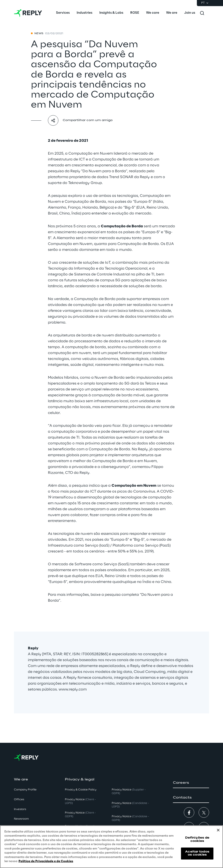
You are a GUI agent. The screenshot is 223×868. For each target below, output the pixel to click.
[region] (111, 847)
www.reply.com (73, 689)
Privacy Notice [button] (80, 801)
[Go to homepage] (28, 13)
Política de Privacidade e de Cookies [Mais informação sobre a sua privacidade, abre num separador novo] (46, 861)
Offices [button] (19, 800)
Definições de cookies (197, 839)
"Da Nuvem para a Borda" (104, 171)
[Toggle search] (202, 13)
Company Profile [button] (25, 790)
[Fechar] (218, 830)
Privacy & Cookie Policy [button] (81, 790)
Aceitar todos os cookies (197, 853)
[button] (191, 783)
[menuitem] (63, 13)
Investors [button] (20, 809)
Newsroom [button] (21, 819)
